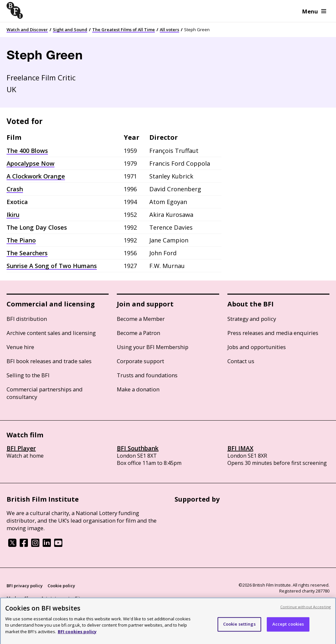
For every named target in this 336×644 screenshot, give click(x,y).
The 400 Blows (27, 151)
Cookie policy (61, 586)
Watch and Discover (27, 30)
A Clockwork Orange (36, 176)
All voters (169, 30)
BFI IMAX (240, 448)
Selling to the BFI (28, 375)
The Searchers (27, 253)
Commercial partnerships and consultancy (45, 393)
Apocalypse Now (31, 163)
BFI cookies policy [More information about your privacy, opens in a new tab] (77, 635)
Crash (15, 189)
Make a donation (138, 389)
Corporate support (140, 361)
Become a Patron (138, 333)
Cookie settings (239, 628)
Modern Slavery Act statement (38, 598)
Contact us (241, 361)
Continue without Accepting (305, 611)
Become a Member (141, 319)
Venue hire (20, 347)
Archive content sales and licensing (51, 333)
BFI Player (21, 448)
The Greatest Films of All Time (124, 30)
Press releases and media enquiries (273, 333)
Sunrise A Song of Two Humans (52, 266)
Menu (314, 11)
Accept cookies (288, 628)
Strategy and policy (252, 319)
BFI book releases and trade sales (49, 361)
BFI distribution (27, 319)
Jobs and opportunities (257, 347)
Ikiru (13, 215)
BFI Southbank (138, 448)
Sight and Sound (70, 30)
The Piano (21, 240)
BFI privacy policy (25, 586)
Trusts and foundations (147, 375)
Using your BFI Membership (153, 347)
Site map (84, 598)
